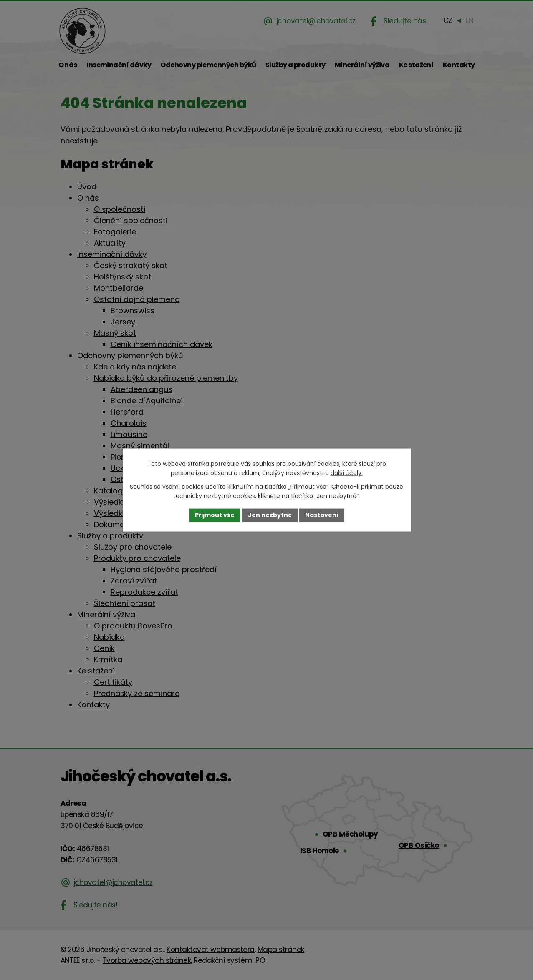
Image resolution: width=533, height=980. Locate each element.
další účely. (347, 473)
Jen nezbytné (270, 515)
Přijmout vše (215, 515)
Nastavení (322, 515)
